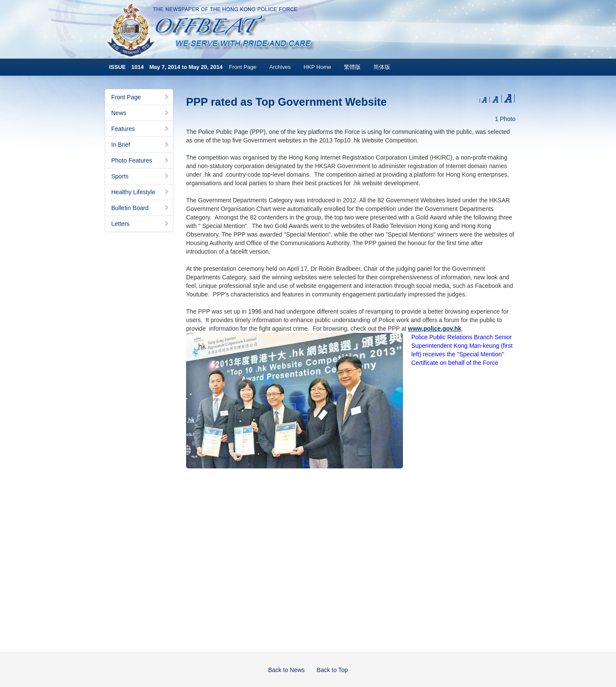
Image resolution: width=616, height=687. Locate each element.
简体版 (382, 67)
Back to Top (332, 670)
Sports (140, 176)
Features (140, 129)
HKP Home (317, 67)
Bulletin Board (140, 208)
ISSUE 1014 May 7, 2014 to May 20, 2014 (166, 67)
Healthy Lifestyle (140, 192)
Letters (140, 224)
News (140, 113)
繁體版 (352, 67)
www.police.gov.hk (435, 329)
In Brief (140, 145)
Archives (280, 67)
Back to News (287, 670)
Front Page (243, 67)
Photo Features (140, 160)
